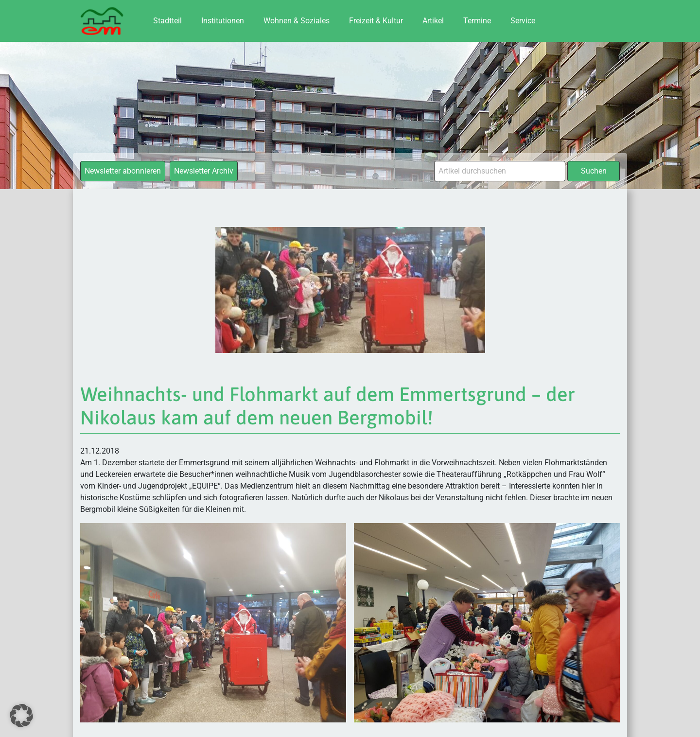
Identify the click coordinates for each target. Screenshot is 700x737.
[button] (21, 716)
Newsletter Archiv (204, 171)
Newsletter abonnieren (123, 171)
